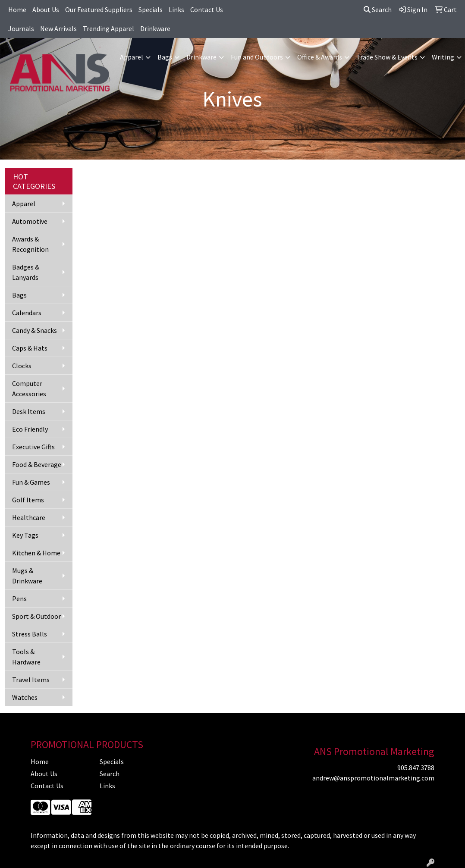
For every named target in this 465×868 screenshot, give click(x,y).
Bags (165, 57)
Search (378, 9)
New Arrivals (58, 28)
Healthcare (29, 517)
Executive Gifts (33, 447)
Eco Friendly (30, 429)
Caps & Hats (30, 348)
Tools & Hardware (26, 657)
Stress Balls (30, 634)
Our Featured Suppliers (99, 9)
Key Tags (25, 535)
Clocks (22, 366)
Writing (443, 57)
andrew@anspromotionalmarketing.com (373, 778)
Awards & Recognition (30, 244)
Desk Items (29, 411)
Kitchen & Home (36, 553)
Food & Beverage (37, 464)
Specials (151, 9)
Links (176, 9)
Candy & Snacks (35, 330)
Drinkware (155, 28)
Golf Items (28, 500)
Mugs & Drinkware (27, 576)
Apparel (132, 57)
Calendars (27, 313)
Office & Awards (320, 57)
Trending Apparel (108, 28)
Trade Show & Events (387, 57)
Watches (25, 697)
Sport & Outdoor (36, 616)
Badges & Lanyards (26, 272)
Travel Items (31, 680)
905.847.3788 (416, 768)
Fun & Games (31, 482)
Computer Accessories (29, 389)
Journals (21, 28)
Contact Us (207, 9)
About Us (46, 9)
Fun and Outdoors (257, 57)
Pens (19, 599)
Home (17, 9)
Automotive (30, 221)
